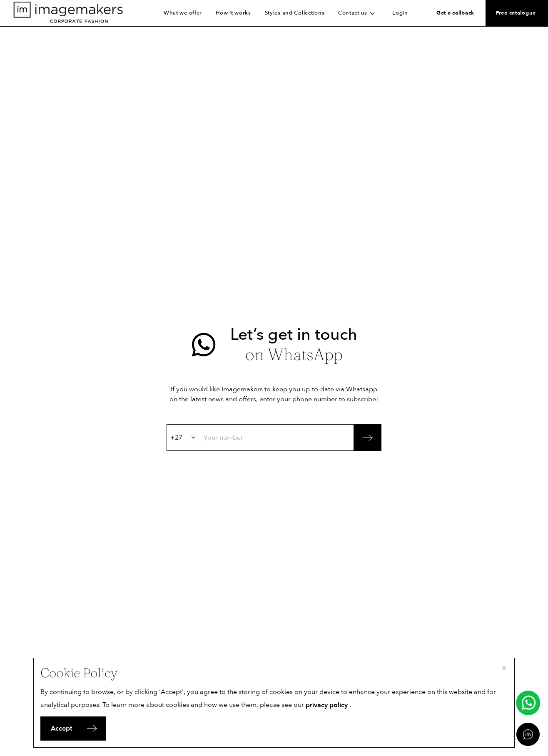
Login (400, 13)
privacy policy (327, 705)
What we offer (183, 13)
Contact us (359, 13)
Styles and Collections (295, 13)
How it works (233, 13)
